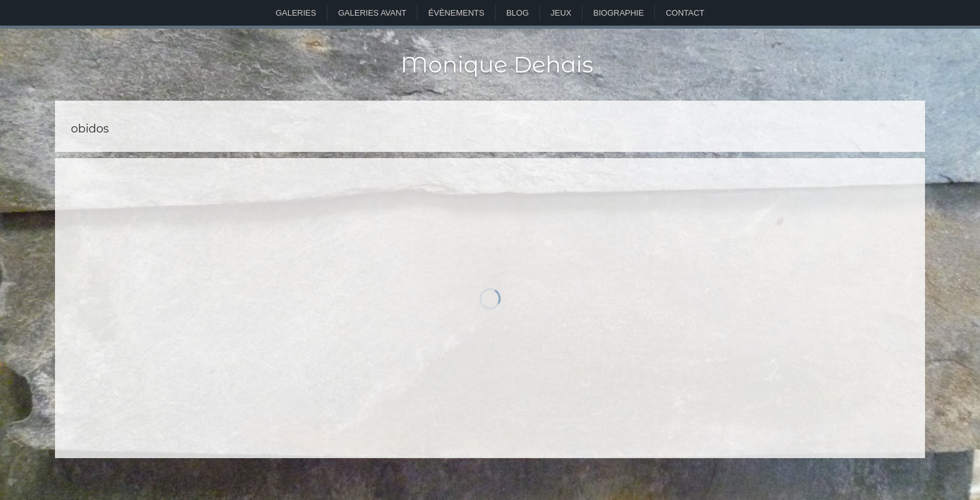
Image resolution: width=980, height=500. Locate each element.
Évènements (456, 13)
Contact (685, 13)
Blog (517, 13)
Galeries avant (372, 13)
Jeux (561, 13)
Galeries (296, 13)
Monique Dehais (497, 64)
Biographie (618, 13)
